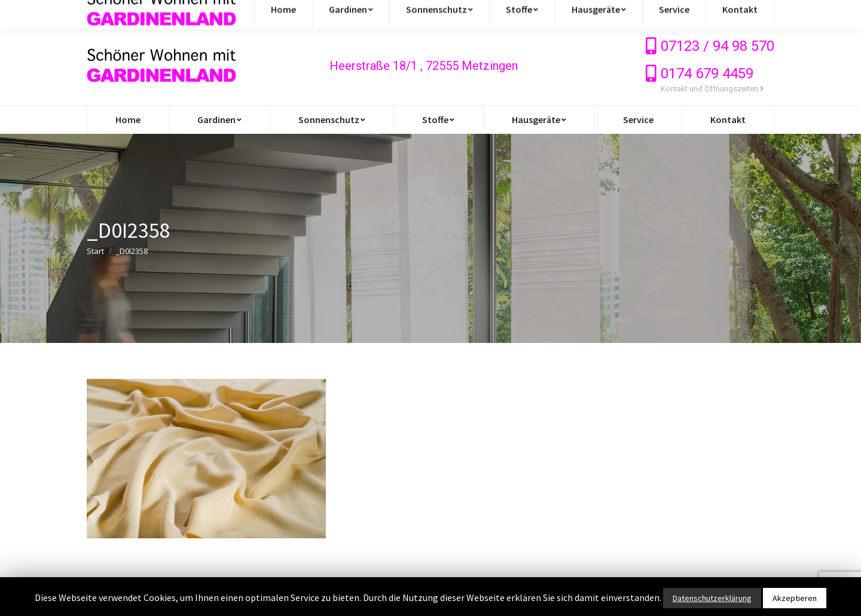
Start (95, 251)
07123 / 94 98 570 (717, 46)
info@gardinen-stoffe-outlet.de (160, 13)
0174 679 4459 (707, 73)
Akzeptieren (795, 598)
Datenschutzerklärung (712, 598)
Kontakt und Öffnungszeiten (712, 89)
